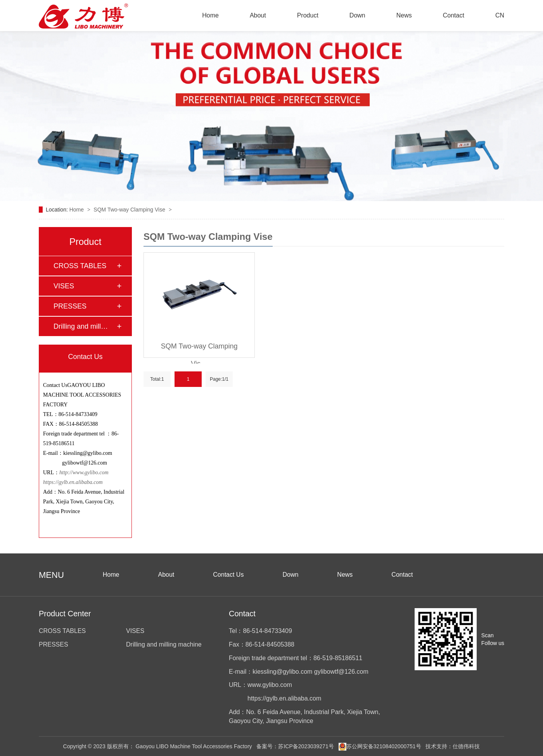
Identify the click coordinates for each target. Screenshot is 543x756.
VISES (64, 286)
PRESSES (70, 306)
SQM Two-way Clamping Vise (130, 210)
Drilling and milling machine (164, 644)
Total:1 (157, 379)
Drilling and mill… (81, 326)
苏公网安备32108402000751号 (380, 746)
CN (500, 15)
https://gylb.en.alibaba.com (73, 482)
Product (308, 15)
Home (210, 15)
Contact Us (228, 575)
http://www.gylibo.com (85, 472)
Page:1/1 (219, 379)
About (258, 15)
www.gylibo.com (270, 685)
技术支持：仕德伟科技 (453, 746)
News (404, 15)
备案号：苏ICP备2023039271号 (295, 746)
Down (357, 15)
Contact (454, 15)
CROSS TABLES (80, 266)
